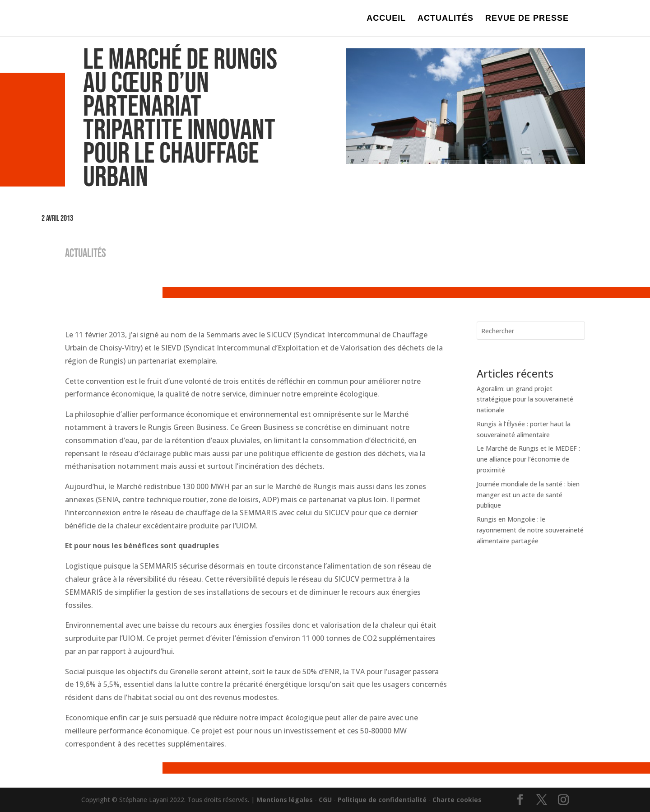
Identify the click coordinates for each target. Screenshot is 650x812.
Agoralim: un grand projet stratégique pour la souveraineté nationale (525, 399)
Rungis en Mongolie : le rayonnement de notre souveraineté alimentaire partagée (530, 530)
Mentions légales (285, 800)
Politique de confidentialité (382, 800)
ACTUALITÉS (446, 19)
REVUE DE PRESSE (527, 19)
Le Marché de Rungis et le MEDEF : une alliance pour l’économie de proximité (528, 459)
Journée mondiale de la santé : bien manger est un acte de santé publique (528, 495)
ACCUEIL (386, 19)
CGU (325, 800)
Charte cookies (457, 800)
